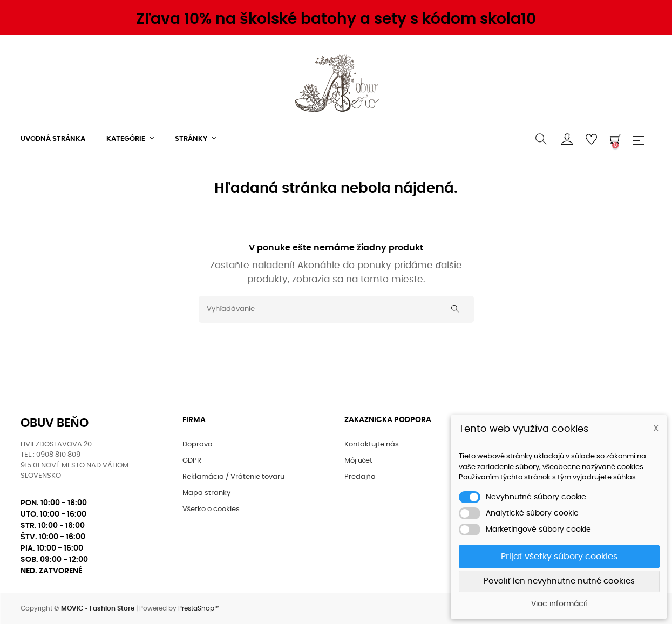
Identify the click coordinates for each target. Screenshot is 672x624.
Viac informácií (559, 604)
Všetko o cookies (211, 509)
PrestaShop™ (199, 608)
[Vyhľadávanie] (336, 309)
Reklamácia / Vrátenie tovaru (233, 477)
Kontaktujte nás (372, 445)
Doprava (198, 445)
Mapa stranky (206, 493)
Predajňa (360, 477)
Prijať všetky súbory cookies (559, 557)
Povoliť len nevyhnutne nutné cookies (559, 581)
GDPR (192, 461)
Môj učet (359, 461)
